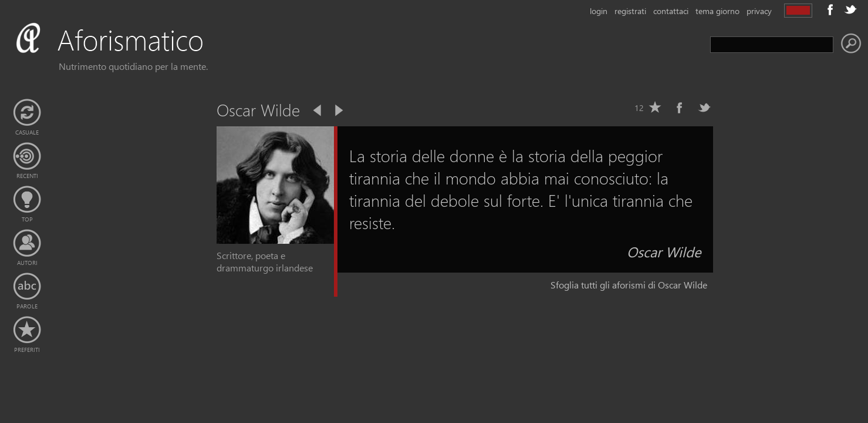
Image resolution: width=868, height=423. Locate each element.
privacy (759, 11)
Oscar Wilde (664, 251)
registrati (630, 11)
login (599, 11)
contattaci (671, 11)
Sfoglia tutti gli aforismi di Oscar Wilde (629, 285)
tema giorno (717, 11)
